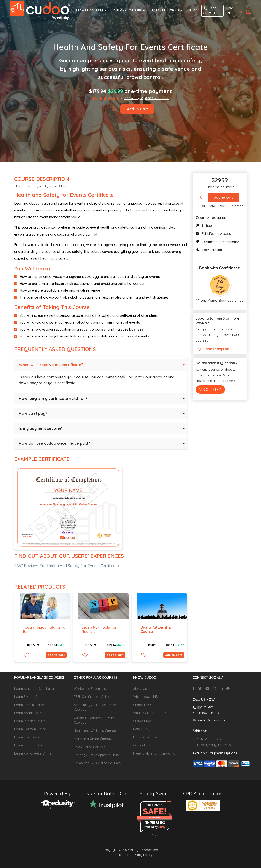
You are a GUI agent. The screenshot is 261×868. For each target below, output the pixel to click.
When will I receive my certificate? (51, 365)
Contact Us (141, 745)
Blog (194, 10)
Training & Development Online (97, 755)
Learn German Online (30, 729)
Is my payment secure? (40, 428)
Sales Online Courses (90, 747)
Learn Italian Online (28, 737)
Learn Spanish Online (30, 745)
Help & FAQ (142, 729)
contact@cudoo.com (210, 720)
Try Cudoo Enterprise (212, 349)
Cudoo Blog (142, 721)
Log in (230, 10)
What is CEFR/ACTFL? (149, 713)
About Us (140, 689)
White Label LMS (145, 697)
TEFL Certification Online (92, 697)
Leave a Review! (145, 737)
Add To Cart (137, 109)
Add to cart (56, 655)
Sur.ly (162, 827)
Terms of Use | (120, 855)
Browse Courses (92, 10)
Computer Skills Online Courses (97, 763)
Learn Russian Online (30, 721)
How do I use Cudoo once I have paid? (54, 443)
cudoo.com (154, 818)
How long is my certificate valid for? (53, 398)
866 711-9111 (210, 10)
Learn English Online (29, 697)
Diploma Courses (130, 10)
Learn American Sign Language (38, 689)
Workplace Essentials (90, 689)
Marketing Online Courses (93, 739)
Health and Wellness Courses (96, 731)
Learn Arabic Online (29, 713)
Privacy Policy (142, 855)
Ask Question (210, 389)
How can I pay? (33, 413)
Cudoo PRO (142, 705)
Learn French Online (29, 705)
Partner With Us (168, 10)
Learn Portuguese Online (33, 753)
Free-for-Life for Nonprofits (154, 753)
